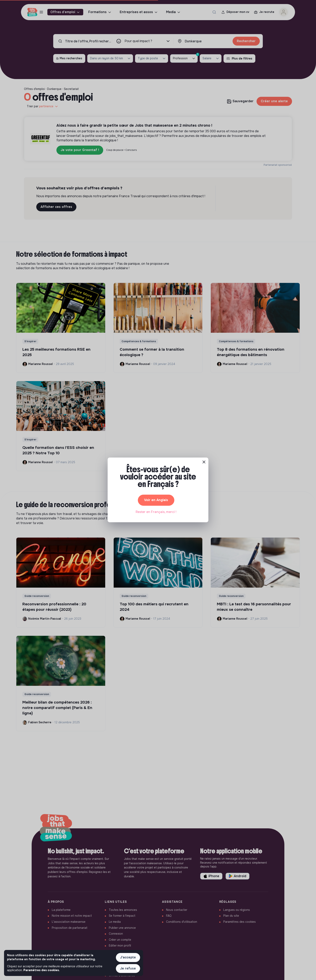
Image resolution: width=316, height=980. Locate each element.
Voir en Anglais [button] (156, 500)
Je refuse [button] (128, 968)
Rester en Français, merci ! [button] (156, 512)
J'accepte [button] (128, 957)
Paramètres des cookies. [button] (42, 970)
